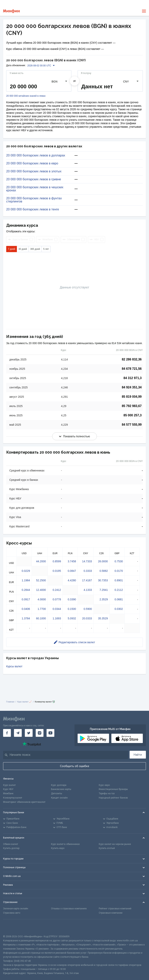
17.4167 (87, 580)
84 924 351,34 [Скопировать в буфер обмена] (132, 387)
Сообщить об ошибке (75, 766)
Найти (138, 755)
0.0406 (26, 609)
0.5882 (104, 571)
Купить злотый (107, 848)
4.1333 (88, 590)
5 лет (46, 249)
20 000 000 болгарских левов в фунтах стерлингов (34, 200)
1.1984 (26, 580)
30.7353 (103, 580)
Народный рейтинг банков (113, 798)
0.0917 (26, 599)
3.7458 (72, 561)
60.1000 (41, 618)
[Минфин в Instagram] (40, 733)
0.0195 (57, 571)
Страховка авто (12, 913)
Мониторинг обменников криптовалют (24, 802)
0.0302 (119, 609)
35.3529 (103, 618)
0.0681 (119, 599)
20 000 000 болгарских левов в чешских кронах (35, 189)
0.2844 (26, 590)
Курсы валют (14, 666)
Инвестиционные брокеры (113, 789)
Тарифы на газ (107, 793)
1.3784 (26, 618)
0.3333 (88, 571)
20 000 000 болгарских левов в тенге (33, 209)
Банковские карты (61, 789)
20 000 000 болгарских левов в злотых (34, 171)
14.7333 (87, 561)
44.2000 (41, 561)
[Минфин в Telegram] (18, 733)
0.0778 (57, 599)
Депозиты (57, 793)
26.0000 (103, 561)
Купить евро (58, 848)
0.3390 (72, 599)
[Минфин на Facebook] (7, 733)
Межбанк (8, 793)
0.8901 (119, 580)
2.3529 (104, 599)
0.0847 (72, 571)
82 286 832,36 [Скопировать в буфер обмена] (132, 359)
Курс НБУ (8, 789)
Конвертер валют (13, 798)
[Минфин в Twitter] (29, 733)
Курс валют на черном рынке (115, 844)
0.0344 (57, 609)
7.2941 (104, 590)
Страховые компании (111, 913)
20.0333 (87, 618)
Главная (10, 702)
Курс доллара (59, 785)
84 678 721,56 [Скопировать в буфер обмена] (132, 369)
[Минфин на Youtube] (50, 733)
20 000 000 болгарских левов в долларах (36, 155)
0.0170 (119, 571)
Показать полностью (74, 436)
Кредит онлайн (59, 798)
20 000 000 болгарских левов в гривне (34, 179)
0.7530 (119, 561)
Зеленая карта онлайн (16, 909)
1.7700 (42, 609)
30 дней (23, 249)
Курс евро (104, 785)
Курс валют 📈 (25, 702)
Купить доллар (11, 848)
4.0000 (42, 599)
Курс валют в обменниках (65, 844)
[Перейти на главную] (11, 11)
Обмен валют (11, 844)
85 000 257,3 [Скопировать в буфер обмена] (133, 415)
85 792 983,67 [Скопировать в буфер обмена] (132, 406)
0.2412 (57, 590)
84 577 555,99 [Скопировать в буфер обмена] (132, 425)
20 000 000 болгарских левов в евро (32, 163)
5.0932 (72, 618)
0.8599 (57, 561)
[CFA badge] (12, 927)
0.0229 (26, 571)
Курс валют (9, 785)
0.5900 (88, 609)
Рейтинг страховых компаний (115, 909)
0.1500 (72, 609)
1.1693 (57, 618)
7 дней (12, 249)
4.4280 (72, 580)
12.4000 (41, 590)
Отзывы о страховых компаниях (69, 909)
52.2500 (41, 580)
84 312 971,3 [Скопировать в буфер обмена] (133, 378)
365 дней (35, 249)
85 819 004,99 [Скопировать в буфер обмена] (132, 397)
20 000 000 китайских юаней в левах (26, 96)
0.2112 (119, 590)
